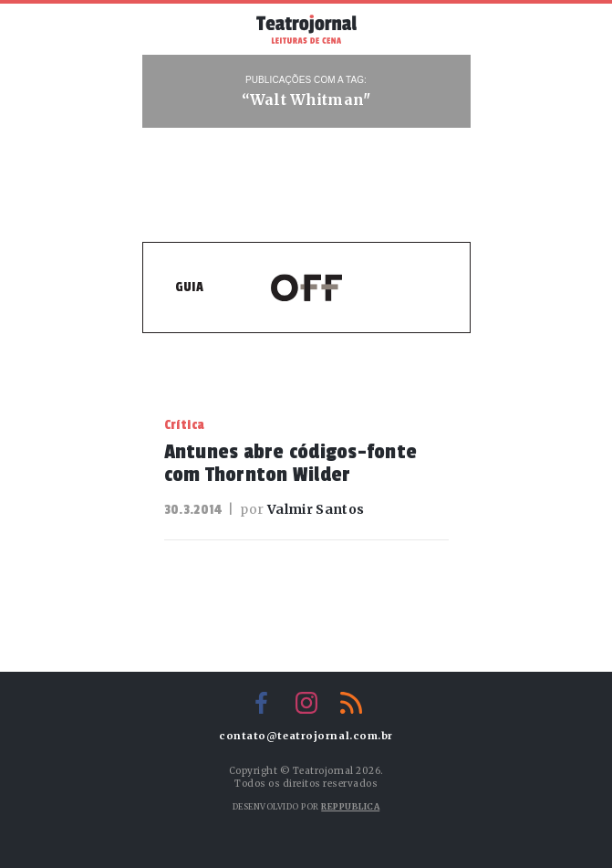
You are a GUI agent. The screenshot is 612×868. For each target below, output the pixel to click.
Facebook (262, 703)
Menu (171, 27)
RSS (351, 703)
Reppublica (350, 806)
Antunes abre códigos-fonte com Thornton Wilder (291, 463)
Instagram (306, 703)
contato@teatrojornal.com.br (306, 736)
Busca (442, 29)
